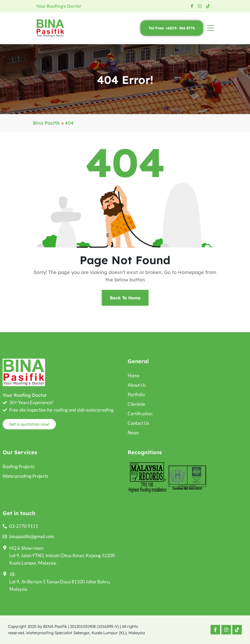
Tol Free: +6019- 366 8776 (172, 28)
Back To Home (125, 298)
